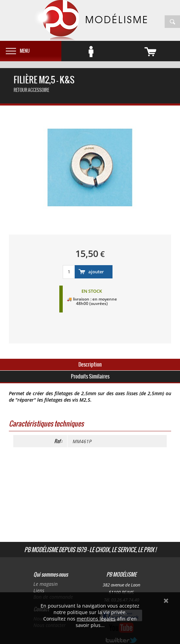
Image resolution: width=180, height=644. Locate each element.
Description (90, 364)
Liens (39, 590)
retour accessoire (31, 90)
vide (160, 49)
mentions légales (96, 619)
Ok (166, 601)
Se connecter (100, 49)
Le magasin (46, 584)
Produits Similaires (90, 376)
